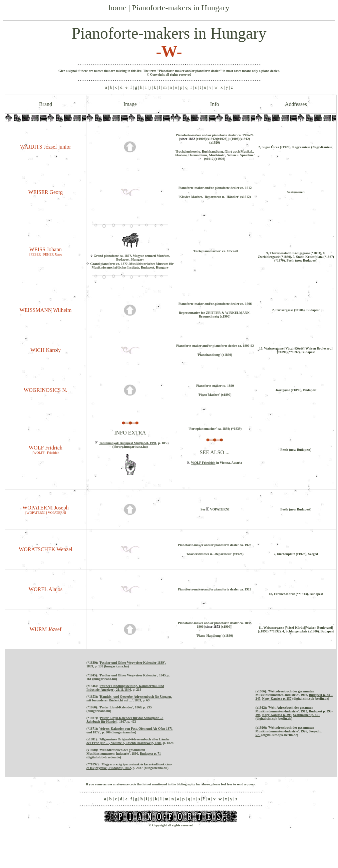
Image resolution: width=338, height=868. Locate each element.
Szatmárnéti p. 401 (307, 715)
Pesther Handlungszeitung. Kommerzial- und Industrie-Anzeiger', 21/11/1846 (125, 688)
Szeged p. (315, 731)
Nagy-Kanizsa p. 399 (277, 715)
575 (258, 735)
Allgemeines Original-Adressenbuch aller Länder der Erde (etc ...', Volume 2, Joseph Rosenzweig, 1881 (128, 741)
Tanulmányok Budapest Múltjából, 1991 (128, 443)
